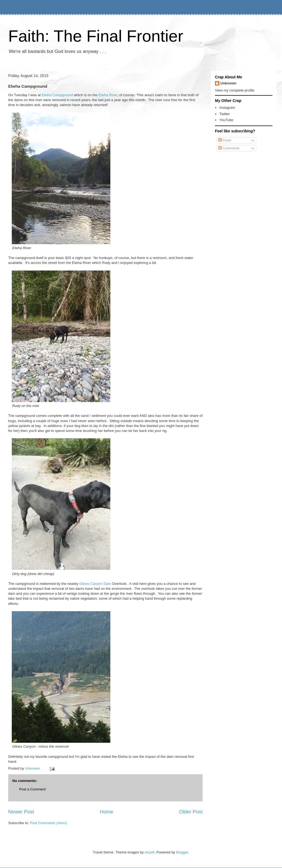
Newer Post (21, 812)
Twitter (225, 114)
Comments (229, 148)
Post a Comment (32, 789)
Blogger (182, 852)
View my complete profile (235, 90)
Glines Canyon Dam (95, 584)
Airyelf (149, 852)
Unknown (228, 83)
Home (107, 812)
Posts (225, 140)
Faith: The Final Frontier (96, 36)
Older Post (191, 812)
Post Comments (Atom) (49, 823)
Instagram (227, 108)
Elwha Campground (57, 95)
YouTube (226, 120)
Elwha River (108, 95)
